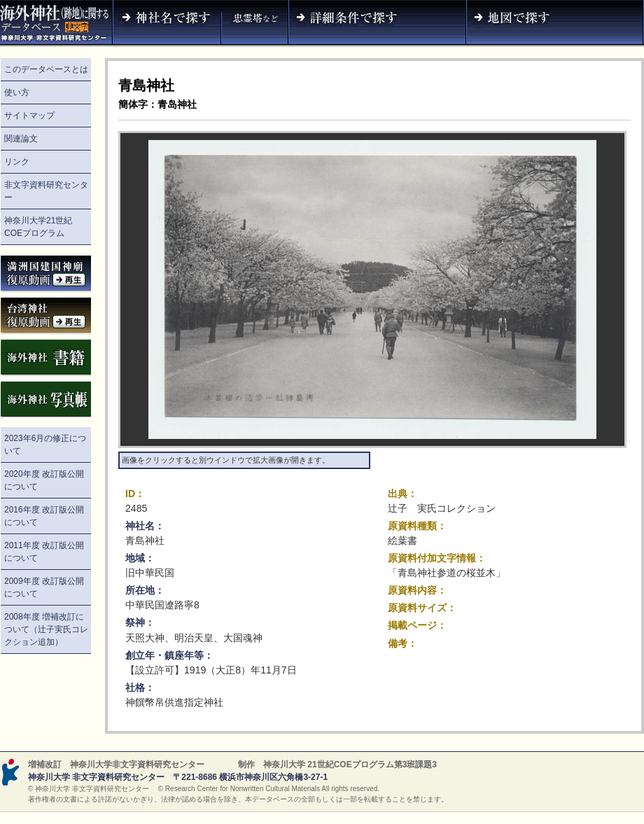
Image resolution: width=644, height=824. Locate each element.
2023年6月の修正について (45, 445)
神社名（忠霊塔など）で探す (255, 24)
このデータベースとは (46, 69)
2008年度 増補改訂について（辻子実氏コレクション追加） (46, 629)
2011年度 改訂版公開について (44, 552)
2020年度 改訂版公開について (44, 480)
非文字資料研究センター (46, 191)
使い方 (17, 92)
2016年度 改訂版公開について (44, 516)
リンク (17, 162)
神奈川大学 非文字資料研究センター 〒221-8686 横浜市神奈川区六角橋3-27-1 (178, 777)
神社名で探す (167, 24)
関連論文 (21, 139)
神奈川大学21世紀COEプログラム (38, 227)
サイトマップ (29, 116)
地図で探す (555, 24)
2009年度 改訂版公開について (44, 587)
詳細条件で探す (377, 24)
